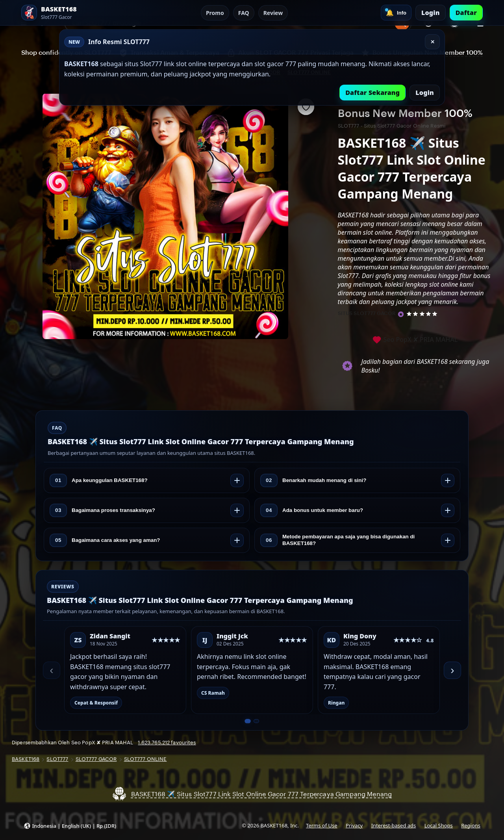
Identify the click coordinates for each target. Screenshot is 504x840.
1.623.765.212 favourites (167, 743)
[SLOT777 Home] (65, 13)
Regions (471, 825)
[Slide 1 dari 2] (248, 721)
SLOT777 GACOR (96, 759)
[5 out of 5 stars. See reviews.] (423, 313)
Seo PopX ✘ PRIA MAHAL (415, 340)
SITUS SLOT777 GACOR (367, 313)
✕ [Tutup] (433, 42)
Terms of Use (321, 825)
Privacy (354, 825)
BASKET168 (26, 759)
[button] (70, 825)
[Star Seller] (401, 314)
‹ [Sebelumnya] (51, 670)
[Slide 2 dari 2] (256, 721)
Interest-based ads (394, 825)
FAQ (244, 13)
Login (431, 13)
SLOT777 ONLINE (145, 759)
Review (273, 13)
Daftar (466, 13)
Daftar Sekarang (372, 93)
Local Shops (439, 825)
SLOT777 (57, 759)
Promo (215, 13)
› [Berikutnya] (452, 670)
